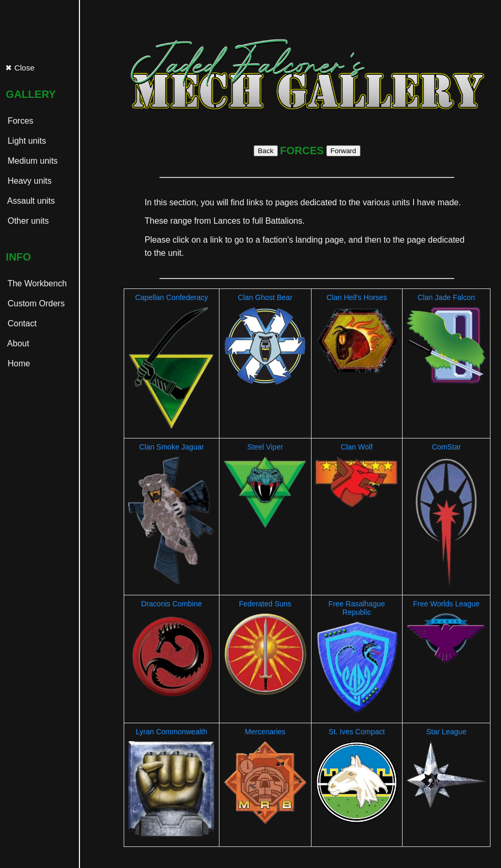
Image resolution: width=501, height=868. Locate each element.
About (17, 343)
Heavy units (28, 181)
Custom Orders (35, 303)
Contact (21, 323)
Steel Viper (265, 447)
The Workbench (36, 283)
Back (266, 151)
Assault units (30, 201)
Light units (26, 141)
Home (18, 363)
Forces (19, 121)
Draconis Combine (171, 604)
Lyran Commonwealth (172, 732)
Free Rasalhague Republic (357, 608)
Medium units (32, 161)
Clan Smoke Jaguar (171, 447)
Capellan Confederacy (172, 297)
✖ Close (20, 68)
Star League (446, 732)
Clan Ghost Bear (265, 297)
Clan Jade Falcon (447, 297)
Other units (27, 221)
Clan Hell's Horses (357, 297)
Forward (343, 151)
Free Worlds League (447, 604)
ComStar (446, 447)
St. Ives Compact (357, 732)
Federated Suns (265, 604)
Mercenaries (265, 732)
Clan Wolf (357, 447)
